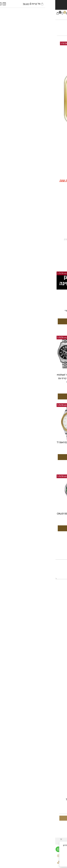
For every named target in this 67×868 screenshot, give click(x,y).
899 (63, 319)
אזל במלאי (57, 43)
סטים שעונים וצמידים (53, 659)
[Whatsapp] (3, 849)
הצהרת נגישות (57, 619)
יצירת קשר (59, 626)
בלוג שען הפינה (56, 630)
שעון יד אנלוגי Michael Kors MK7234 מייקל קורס (50, 313)
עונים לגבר (58, 643)
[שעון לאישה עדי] (17, 289)
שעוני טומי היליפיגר (54, 692)
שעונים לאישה (57, 647)
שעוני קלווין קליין (56, 688)
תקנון (62, 615)
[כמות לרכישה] (55, 228)
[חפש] (60, 14)
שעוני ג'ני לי (58, 704)
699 (57, 220)
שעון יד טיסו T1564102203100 (17, 442)
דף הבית (60, 611)
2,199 (29, 447)
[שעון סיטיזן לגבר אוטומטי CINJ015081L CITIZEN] (50, 506)
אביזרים (60, 667)
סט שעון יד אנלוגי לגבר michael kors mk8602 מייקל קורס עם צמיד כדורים (17, 378)
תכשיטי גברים (57, 651)
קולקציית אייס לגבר (54, 663)
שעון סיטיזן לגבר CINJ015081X (17, 514)
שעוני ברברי (58, 696)
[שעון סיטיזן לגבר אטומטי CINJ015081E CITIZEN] (50, 367)
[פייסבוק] (21, 14)
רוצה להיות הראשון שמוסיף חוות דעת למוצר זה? (40, 257)
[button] (50, 329)
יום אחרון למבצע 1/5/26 (16, 43)
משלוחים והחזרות (55, 622)
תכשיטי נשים (58, 655)
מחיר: (62, 220)
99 (19, 316)
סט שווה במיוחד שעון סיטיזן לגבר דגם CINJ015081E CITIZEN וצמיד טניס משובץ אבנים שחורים (50, 448)
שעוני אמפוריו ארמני (54, 684)
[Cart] (2, 14)
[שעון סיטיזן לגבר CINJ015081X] (17, 506)
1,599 (62, 383)
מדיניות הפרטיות (45, 858)
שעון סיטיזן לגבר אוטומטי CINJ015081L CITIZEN (50, 515)
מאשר (34, 862)
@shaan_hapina (50, 200)
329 (19, 391)
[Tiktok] (16, 14)
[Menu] (65, 14)
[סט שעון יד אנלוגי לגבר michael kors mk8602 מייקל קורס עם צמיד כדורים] (17, 368)
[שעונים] (41, 14)
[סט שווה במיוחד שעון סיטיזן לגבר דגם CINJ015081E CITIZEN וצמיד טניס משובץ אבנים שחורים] (50, 436)
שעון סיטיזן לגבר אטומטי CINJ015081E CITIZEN (50, 377)
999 (51, 387)
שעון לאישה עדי (17, 311)
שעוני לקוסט (58, 700)
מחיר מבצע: (43, 220)
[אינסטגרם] (12, 14)
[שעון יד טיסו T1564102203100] (17, 440)
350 (33, 219)
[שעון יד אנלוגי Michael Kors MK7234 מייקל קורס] (50, 308)
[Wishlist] (7, 14)
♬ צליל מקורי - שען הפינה (46, 212)
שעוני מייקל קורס (55, 680)
